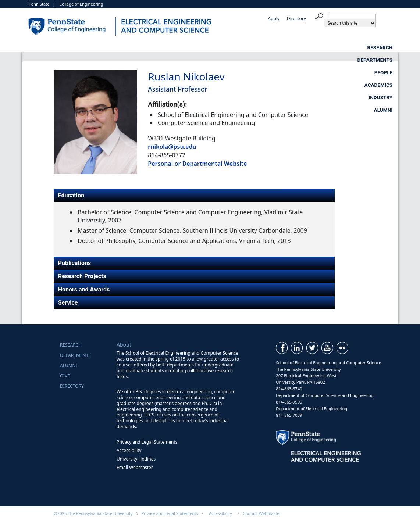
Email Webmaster (135, 467)
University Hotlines (136, 459)
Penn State (39, 4)
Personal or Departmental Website (197, 164)
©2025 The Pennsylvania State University (93, 513)
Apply (274, 19)
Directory (296, 19)
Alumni (383, 47)
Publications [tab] (75, 263)
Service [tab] (68, 303)
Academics (263, 47)
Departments (140, 47)
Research (73, 47)
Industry (325, 47)
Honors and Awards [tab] (84, 289)
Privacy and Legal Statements (147, 442)
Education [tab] (71, 195)
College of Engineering (81, 4)
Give (65, 376)
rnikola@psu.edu (172, 147)
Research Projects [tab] (82, 276)
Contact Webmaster (262, 513)
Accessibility (129, 450)
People (203, 47)
